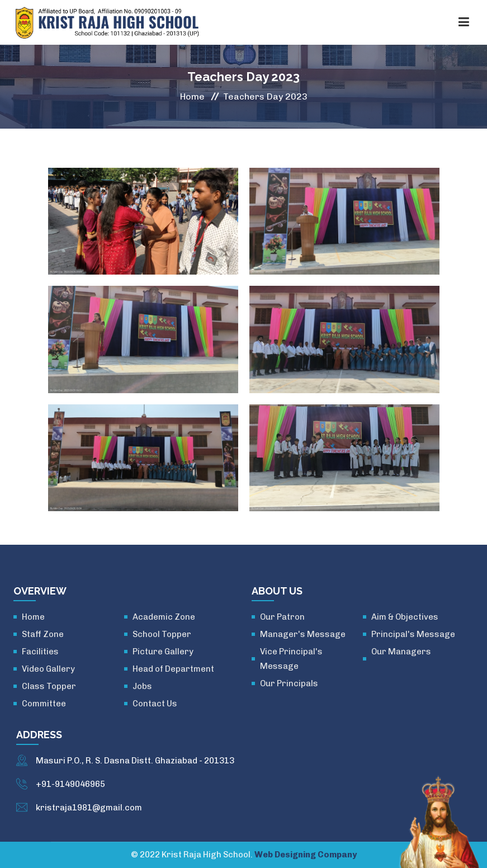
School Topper (162, 634)
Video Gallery (48, 669)
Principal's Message (413, 634)
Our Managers (401, 652)
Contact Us (155, 704)
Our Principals (289, 683)
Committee (44, 704)
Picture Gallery (163, 652)
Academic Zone (164, 617)
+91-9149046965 (70, 784)
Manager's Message (303, 634)
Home (192, 96)
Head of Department (173, 669)
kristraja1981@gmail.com (89, 808)
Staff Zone (43, 634)
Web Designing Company (306, 855)
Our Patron (282, 617)
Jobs (142, 686)
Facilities (40, 652)
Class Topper (49, 686)
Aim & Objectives (405, 617)
